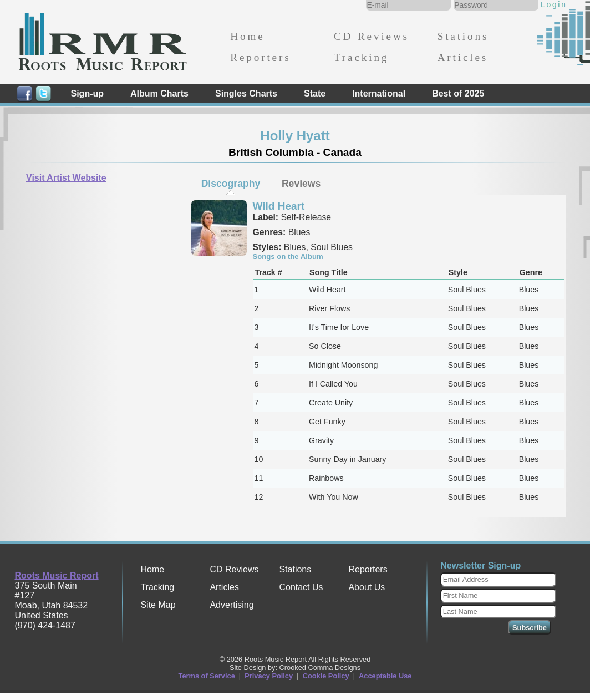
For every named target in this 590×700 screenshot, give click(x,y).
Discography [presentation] (231, 184)
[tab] (231, 184)
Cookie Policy (326, 676)
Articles (463, 57)
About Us (367, 587)
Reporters (260, 57)
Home (247, 36)
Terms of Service (207, 676)
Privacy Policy (269, 676)
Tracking (361, 57)
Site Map (158, 605)
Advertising (232, 605)
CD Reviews (372, 36)
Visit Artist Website (66, 178)
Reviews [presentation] (301, 184)
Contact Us (301, 587)
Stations (463, 36)
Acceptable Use (385, 676)
